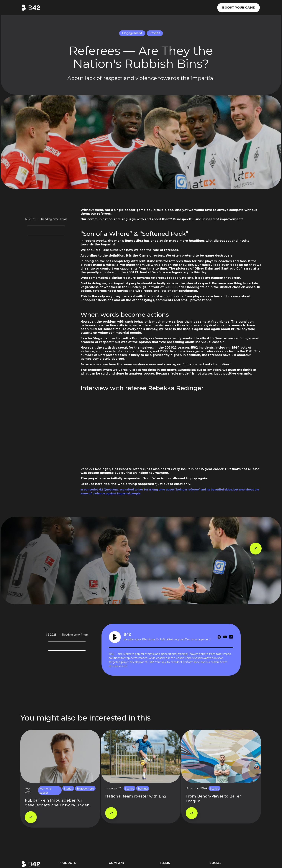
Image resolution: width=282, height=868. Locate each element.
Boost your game (238, 8)
